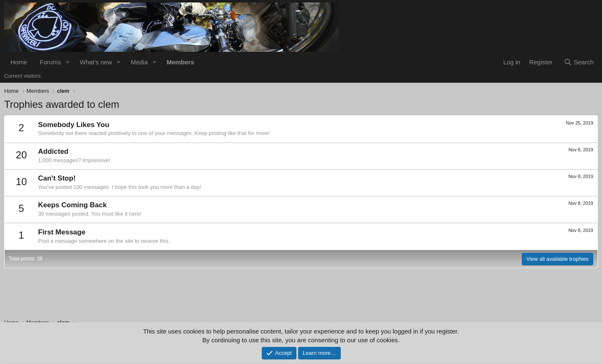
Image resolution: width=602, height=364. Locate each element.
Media (139, 62)
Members (180, 62)
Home (19, 62)
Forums (50, 62)
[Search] (579, 62)
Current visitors (22, 76)
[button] (68, 62)
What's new (96, 62)
